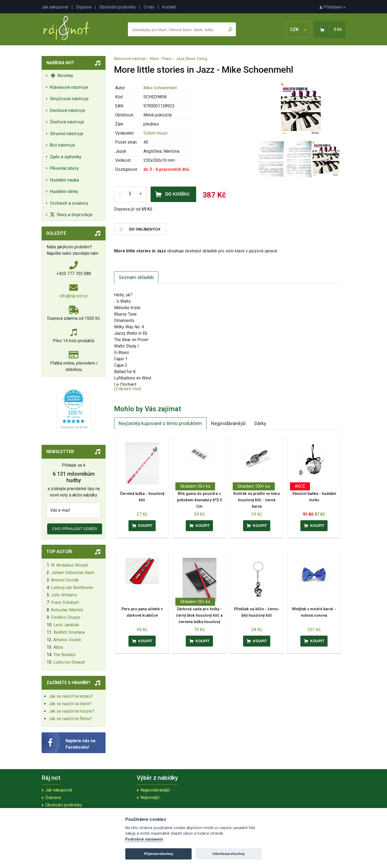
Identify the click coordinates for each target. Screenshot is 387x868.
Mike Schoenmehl (160, 88)
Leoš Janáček (66, 625)
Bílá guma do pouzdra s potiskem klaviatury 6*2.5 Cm (199, 500)
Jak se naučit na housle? (72, 711)
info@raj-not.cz (74, 296)
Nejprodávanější (228, 423)
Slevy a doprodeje (71, 215)
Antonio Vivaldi (67, 640)
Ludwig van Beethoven (72, 588)
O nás (149, 7)
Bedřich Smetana (69, 632)
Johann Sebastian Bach (72, 573)
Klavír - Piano (161, 59)
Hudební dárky (64, 191)
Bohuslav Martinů (67, 610)
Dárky (260, 423)
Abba (58, 647)
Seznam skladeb (136, 277)
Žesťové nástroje (67, 122)
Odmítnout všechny (229, 854)
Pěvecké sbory (64, 168)
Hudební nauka (64, 180)
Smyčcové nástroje (69, 99)
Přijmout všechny (159, 854)
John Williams (64, 595)
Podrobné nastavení (144, 839)
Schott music (156, 133)
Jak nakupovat (55, 7)
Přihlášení (332, 7)
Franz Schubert (65, 602)
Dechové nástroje (67, 110)
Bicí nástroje (62, 145)
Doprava (84, 7)
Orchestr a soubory (69, 203)
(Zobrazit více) (128, 389)
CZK (298, 29)
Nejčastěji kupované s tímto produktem (160, 423)
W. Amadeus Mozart (70, 565)
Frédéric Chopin (66, 617)
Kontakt (169, 7)
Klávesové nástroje (69, 87)
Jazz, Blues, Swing (192, 59)
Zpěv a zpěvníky (66, 157)
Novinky (62, 75)
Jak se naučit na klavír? (70, 704)
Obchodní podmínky (118, 7)
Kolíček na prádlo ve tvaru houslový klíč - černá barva (257, 500)
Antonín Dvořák (65, 580)
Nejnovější (150, 798)
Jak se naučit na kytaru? (71, 696)
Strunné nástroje (66, 134)
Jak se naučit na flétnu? (70, 719)
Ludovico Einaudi (69, 662)
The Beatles (64, 655)
